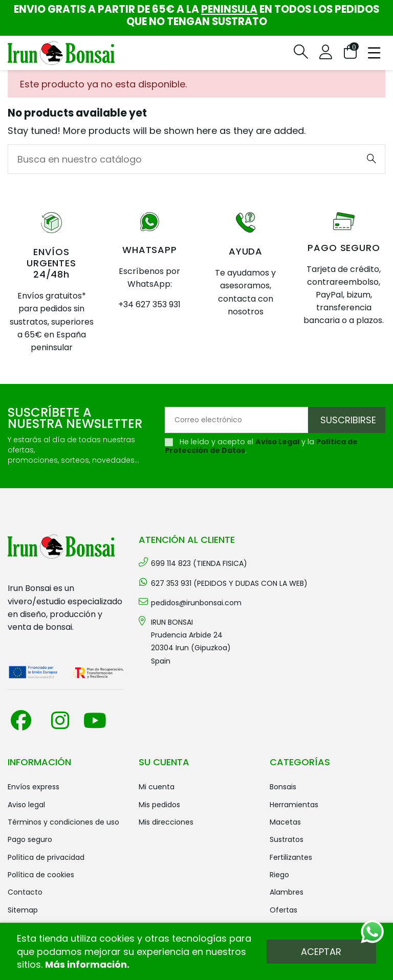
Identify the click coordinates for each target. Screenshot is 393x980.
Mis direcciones (166, 822)
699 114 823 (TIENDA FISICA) (199, 563)
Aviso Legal (277, 442)
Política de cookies (41, 875)
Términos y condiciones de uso (63, 822)
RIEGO (279, 875)
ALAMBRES (287, 892)
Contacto (25, 892)
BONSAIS (283, 787)
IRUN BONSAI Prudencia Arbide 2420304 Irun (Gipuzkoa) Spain (191, 642)
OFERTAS (283, 910)
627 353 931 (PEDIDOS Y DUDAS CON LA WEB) (229, 583)
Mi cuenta (157, 787)
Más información (86, 964)
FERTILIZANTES (291, 857)
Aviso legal (26, 805)
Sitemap (23, 910)
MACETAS (285, 822)
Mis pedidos (159, 805)
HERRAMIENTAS (294, 805)
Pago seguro (30, 839)
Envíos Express (34, 787)
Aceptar (321, 952)
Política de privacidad (46, 857)
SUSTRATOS (287, 839)
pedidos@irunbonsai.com (196, 603)
